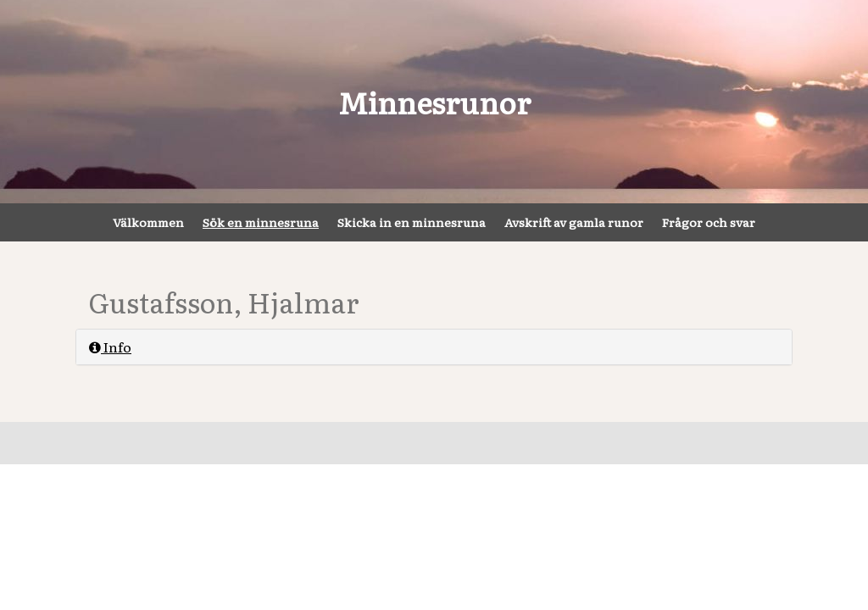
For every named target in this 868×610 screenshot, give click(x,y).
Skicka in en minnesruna (412, 222)
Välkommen (148, 222)
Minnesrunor (434, 102)
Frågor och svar (709, 222)
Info (110, 347)
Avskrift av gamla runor (574, 222)
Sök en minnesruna (261, 222)
